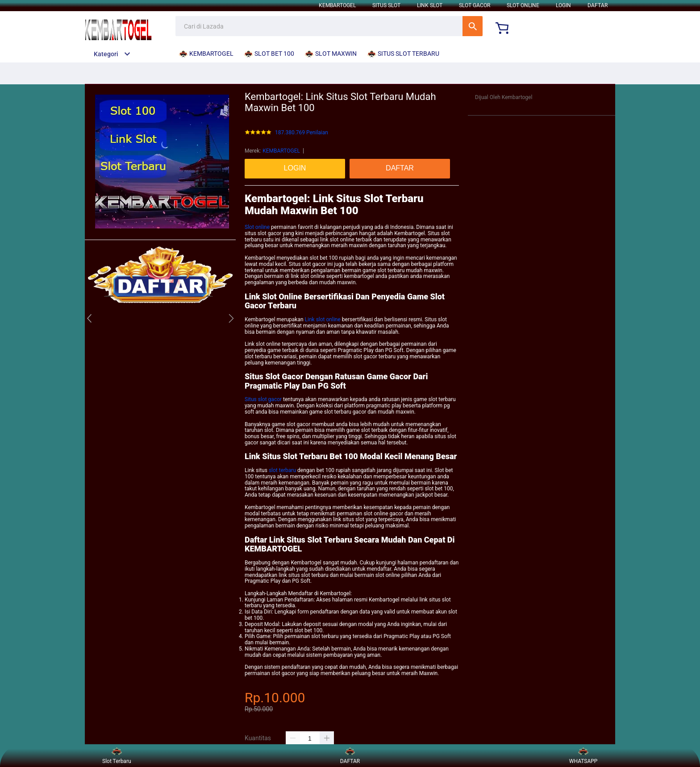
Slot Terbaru (117, 756)
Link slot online (323, 319)
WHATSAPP (583, 756)
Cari (473, 26)
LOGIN (563, 5)
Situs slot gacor (263, 399)
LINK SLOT (430, 5)
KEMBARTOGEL (337, 5)
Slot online (257, 227)
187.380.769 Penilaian (302, 133)
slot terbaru (282, 470)
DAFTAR (598, 5)
